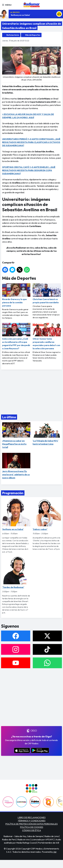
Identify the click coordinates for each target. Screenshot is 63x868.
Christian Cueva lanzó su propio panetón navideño (47, 294)
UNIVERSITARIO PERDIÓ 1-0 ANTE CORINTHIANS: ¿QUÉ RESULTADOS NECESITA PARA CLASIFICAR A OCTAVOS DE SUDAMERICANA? (31, 142)
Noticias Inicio (13, 35)
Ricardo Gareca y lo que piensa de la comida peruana (16, 295)
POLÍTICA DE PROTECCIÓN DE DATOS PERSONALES (31, 824)
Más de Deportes (33, 35)
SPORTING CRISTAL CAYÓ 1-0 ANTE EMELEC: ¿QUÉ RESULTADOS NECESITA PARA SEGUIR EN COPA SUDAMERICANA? (29, 170)
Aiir (55, 852)
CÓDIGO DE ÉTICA (32, 830)
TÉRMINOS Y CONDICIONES (32, 821)
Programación (13, 493)
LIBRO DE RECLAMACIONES (32, 817)
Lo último (9, 417)
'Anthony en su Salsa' (20, 15)
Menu (7, 5)
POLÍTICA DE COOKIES (32, 827)
